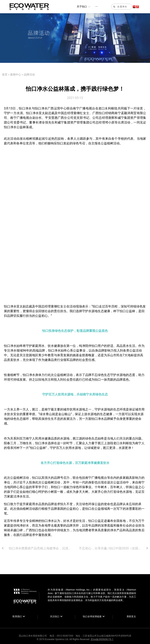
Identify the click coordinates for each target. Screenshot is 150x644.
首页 (5, 75)
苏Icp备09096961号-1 (102, 639)
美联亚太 (131, 616)
